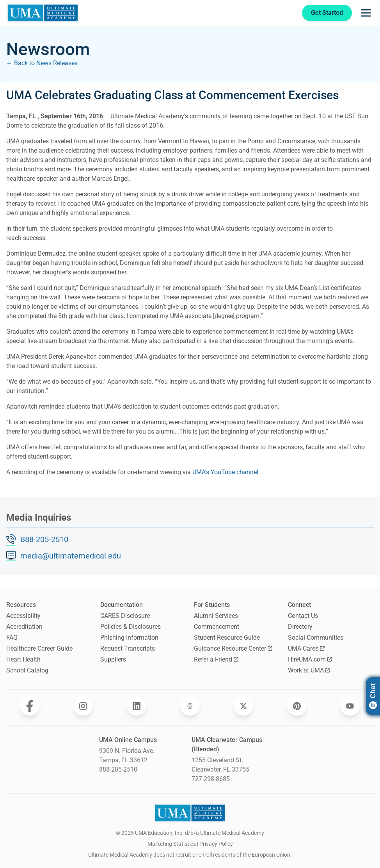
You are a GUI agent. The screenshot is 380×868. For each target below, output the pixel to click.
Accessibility (23, 616)
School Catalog (27, 670)
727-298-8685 (211, 779)
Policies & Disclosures (131, 627)
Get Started (323, 13)
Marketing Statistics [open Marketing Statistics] (172, 844)
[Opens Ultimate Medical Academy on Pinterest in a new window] (297, 706)
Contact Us (303, 616)
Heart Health (23, 659)
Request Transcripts (128, 648)
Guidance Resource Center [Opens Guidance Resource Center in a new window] (233, 648)
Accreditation (24, 627)
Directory (300, 627)
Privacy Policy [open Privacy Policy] (216, 844)
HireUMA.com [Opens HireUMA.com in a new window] (310, 659)
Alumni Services (216, 616)
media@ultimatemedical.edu (71, 556)
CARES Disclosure (125, 616)
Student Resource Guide (227, 638)
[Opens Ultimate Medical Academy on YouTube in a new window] (350, 706)
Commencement (217, 627)
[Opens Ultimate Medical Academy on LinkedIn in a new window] (137, 706)
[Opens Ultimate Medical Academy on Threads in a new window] (190, 706)
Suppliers (113, 659)
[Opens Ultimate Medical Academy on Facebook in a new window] (30, 706)
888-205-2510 (44, 539)
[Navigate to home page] (43, 13)
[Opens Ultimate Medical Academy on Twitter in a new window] (243, 706)
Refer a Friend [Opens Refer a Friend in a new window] (216, 659)
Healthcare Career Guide (39, 648)
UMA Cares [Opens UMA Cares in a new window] (306, 648)
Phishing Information (129, 638)
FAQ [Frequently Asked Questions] (12, 638)
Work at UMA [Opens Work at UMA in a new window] (309, 670)
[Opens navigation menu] (366, 13)
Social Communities (316, 638)
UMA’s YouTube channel (225, 472)
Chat (373, 696)
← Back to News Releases (42, 63)
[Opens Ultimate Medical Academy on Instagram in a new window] (83, 706)
